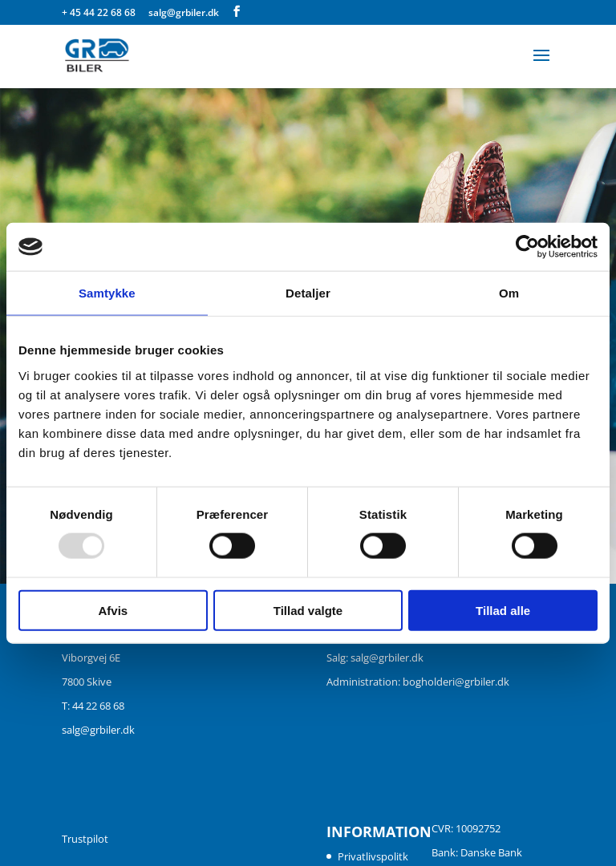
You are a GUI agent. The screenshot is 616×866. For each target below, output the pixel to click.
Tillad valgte (308, 610)
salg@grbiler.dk (98, 730)
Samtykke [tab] (107, 293)
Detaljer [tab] (308, 293)
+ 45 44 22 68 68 (100, 12)
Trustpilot (85, 839)
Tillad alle (503, 610)
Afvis (113, 610)
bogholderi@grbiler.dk (456, 682)
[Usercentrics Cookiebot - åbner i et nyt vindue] (527, 247)
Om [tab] (509, 293)
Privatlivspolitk (373, 856)
